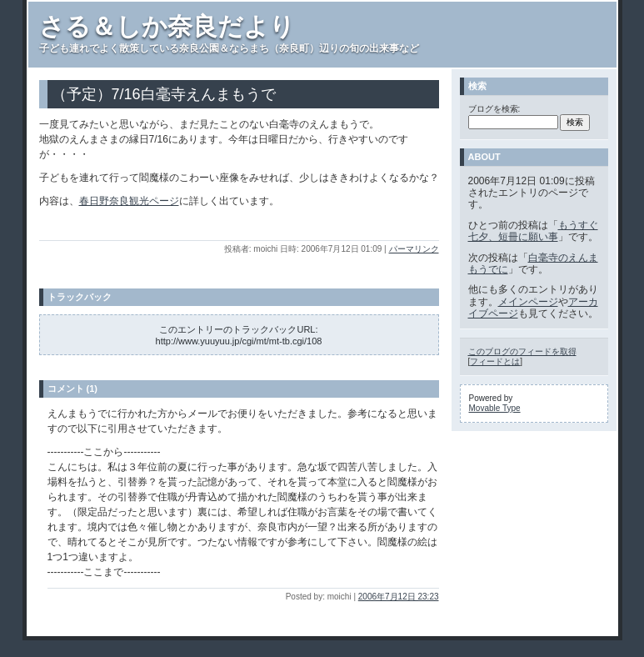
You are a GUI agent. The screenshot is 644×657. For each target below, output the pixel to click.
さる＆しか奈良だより (167, 26)
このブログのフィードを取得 (522, 351)
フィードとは (495, 361)
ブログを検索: (494, 109)
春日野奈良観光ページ (129, 201)
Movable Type (495, 408)
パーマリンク (414, 249)
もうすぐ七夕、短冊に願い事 (533, 231)
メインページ (528, 302)
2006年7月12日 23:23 (399, 597)
